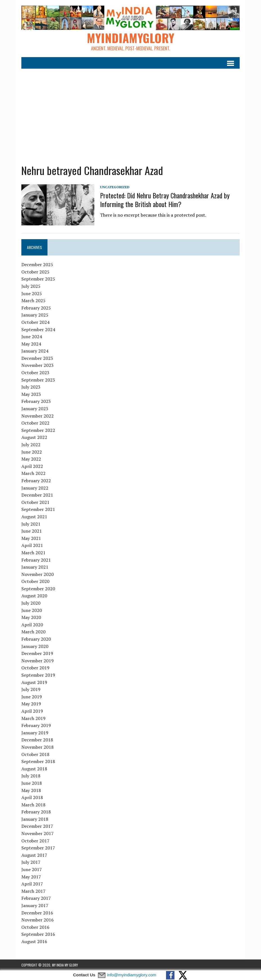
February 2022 (36, 481)
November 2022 (38, 416)
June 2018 (32, 783)
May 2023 (31, 394)
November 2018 (38, 747)
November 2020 (38, 574)
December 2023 (37, 358)
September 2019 (38, 675)
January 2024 (35, 351)
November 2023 (38, 365)
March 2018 (33, 805)
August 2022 (34, 437)
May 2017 (31, 877)
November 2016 (38, 920)
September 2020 (38, 589)
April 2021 (32, 545)
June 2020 (32, 610)
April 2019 (32, 711)
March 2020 (33, 632)
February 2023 (36, 401)
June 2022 (32, 452)
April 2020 (32, 625)
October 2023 (35, 373)
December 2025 (37, 264)
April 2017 (32, 884)
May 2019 (31, 704)
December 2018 (37, 740)
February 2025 (36, 308)
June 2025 (32, 293)
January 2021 (35, 567)
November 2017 (38, 833)
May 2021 (31, 538)
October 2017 (35, 841)
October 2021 (35, 502)
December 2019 (37, 653)
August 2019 (34, 682)
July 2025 (31, 286)
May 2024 (31, 344)
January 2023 (35, 409)
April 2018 (32, 797)
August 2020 (34, 596)
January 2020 (35, 646)
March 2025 (33, 300)
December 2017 (37, 826)
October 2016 (35, 927)
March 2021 (33, 553)
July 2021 (31, 524)
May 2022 (31, 459)
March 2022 (33, 473)
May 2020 (31, 617)
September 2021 (38, 509)
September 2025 (38, 279)
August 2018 (34, 769)
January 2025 (35, 315)
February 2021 (36, 560)
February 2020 (36, 639)
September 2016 (38, 934)
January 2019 (35, 733)
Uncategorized (115, 187)
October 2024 (35, 322)
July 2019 (31, 689)
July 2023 (31, 387)
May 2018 (31, 790)
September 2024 (38, 329)
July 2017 (31, 862)
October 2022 (35, 423)
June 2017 (32, 869)
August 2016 (34, 941)
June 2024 (32, 337)
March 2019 (33, 718)
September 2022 (38, 430)
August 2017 (34, 855)
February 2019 (36, 725)
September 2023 (38, 380)
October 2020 (35, 581)
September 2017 (38, 848)
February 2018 (36, 812)
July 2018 (31, 776)
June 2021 (32, 531)
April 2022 (32, 466)
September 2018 (38, 761)
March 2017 (33, 891)
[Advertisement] (130, 113)
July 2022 (31, 445)
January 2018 (35, 819)
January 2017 (35, 905)
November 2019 (38, 661)
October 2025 (35, 272)
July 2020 (31, 603)
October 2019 (35, 668)
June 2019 (32, 697)
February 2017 (36, 898)
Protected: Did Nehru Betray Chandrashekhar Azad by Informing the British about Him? (165, 200)
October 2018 (35, 754)
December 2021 (37, 495)
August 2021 (34, 517)
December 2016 (37, 913)
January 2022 (35, 488)
